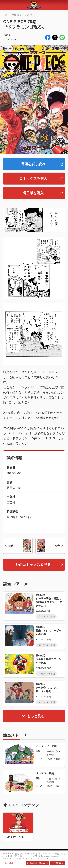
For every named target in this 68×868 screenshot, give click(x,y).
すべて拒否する (58, 864)
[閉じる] (64, 855)
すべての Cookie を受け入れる (37, 864)
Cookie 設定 (9, 864)
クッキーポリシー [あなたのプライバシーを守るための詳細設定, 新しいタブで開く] (43, 859)
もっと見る (33, 716)
